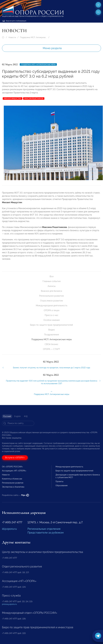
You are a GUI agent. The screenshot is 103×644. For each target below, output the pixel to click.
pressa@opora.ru (9, 604)
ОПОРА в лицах (52, 310)
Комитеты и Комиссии (12, 479)
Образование (62, 485)
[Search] (18, 423)
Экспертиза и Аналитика (13, 487)
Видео (52, 330)
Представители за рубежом (46, 533)
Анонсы (52, 286)
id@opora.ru (9, 529)
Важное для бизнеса (51, 291)
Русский (7, 416)
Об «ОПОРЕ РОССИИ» (12, 467)
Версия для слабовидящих (14, 21)
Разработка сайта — (15, 495)
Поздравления (51, 335)
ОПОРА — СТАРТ (51, 349)
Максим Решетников (34, 98)
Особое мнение (52, 320)
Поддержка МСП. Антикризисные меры (33, 37)
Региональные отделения (44, 529)
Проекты (59, 481)
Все (52, 276)
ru (98, 12)
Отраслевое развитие (51, 301)
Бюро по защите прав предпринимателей (51, 325)
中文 (26, 416)
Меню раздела (52, 48)
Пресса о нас (51, 315)
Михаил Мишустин (13, 98)
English (17, 416)
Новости (12, 37)
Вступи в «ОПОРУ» (15, 458)
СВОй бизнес (51, 344)
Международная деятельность (52, 306)
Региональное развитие (51, 296)
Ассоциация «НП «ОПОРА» (14, 471)
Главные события (51, 281)
